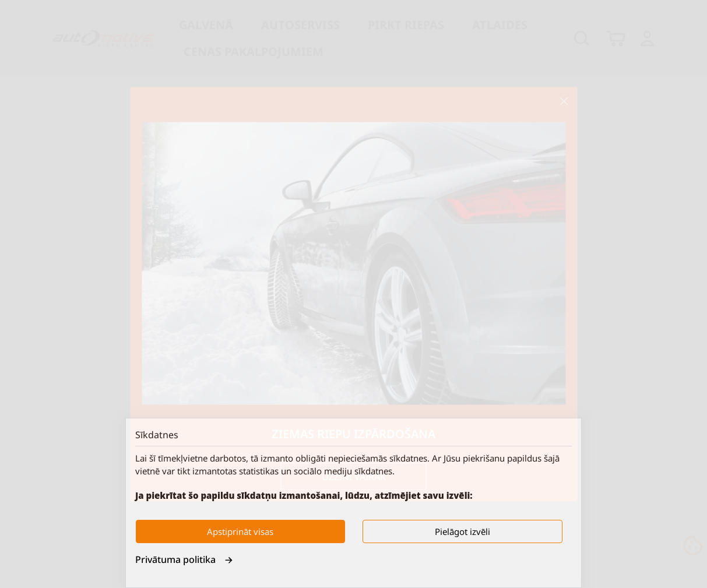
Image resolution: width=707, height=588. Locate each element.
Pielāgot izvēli (462, 531)
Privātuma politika (184, 559)
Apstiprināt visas (240, 531)
